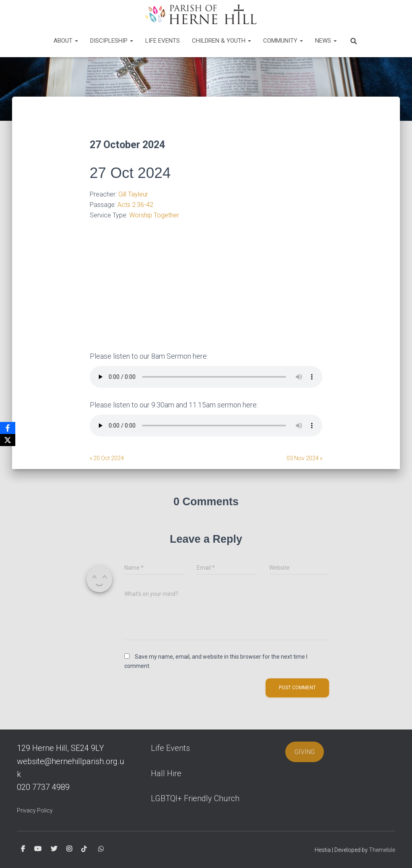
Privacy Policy (35, 810)
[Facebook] (8, 428)
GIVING (305, 752)
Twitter (54, 849)
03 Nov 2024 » (304, 458)
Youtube (38, 849)
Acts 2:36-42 (135, 205)
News (326, 41)
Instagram (69, 849)
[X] (8, 440)
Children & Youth (221, 41)
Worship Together (154, 215)
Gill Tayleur (133, 194)
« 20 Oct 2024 (107, 458)
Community (283, 41)
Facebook (23, 849)
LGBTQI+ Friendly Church (195, 798)
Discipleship (112, 41)
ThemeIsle (382, 850)
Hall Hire (166, 773)
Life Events (163, 41)
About (66, 41)
